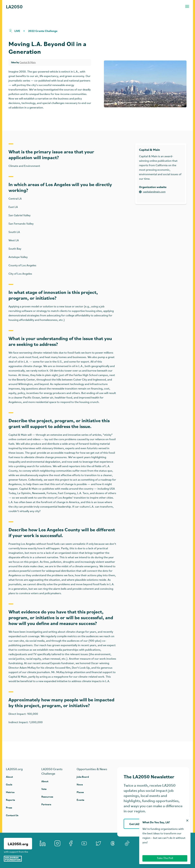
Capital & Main (28, 63)
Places (80, 792)
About (9, 777)
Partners (46, 804)
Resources (47, 797)
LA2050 (14, 6)
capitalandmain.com (152, 192)
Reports (10, 800)
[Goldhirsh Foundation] (18, 859)
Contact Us (12, 815)
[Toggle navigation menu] (187, 6)
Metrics (10, 792)
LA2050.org (18, 844)
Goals (9, 784)
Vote (44, 789)
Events (80, 800)
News (80, 784)
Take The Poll (165, 858)
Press (9, 807)
